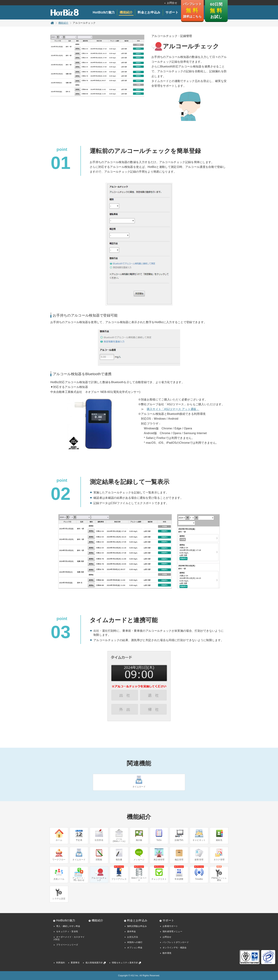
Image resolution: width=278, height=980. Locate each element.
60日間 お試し (216, 11)
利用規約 (61, 963)
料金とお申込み (149, 12)
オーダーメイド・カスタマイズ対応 (69, 938)
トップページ (52, 23)
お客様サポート (170, 926)
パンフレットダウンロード (176, 942)
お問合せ (172, 3)
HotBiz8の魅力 (104, 12)
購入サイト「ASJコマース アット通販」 (173, 409)
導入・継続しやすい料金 (68, 926)
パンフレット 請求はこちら (192, 10)
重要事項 (75, 963)
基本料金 (131, 931)
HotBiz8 (65, 12)
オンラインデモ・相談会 (175, 948)
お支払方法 (133, 937)
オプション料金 (135, 948)
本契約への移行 (135, 942)
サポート (172, 12)
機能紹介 (126, 12)
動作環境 (167, 953)
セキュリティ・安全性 (67, 931)
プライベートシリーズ (67, 945)
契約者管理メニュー (172, 931)
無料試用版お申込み (137, 926)
